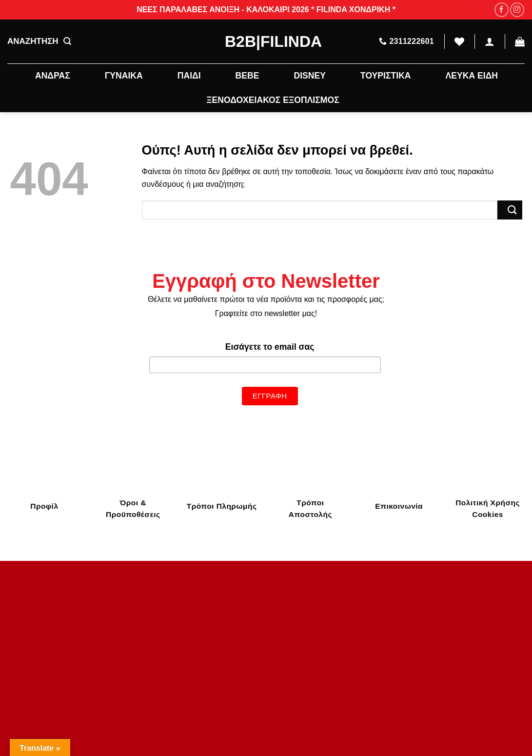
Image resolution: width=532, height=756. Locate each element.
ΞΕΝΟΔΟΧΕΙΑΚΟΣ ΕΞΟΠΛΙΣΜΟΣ (273, 100)
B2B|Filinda (266, 41)
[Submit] (510, 210)
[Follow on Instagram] (517, 10)
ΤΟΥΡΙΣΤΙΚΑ (386, 76)
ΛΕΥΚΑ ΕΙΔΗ (472, 76)
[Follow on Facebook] (502, 10)
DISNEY (310, 76)
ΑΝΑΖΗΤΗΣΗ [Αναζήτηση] (39, 41)
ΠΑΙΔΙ (189, 76)
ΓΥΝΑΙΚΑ (124, 76)
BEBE (247, 76)
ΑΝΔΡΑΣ (53, 76)
